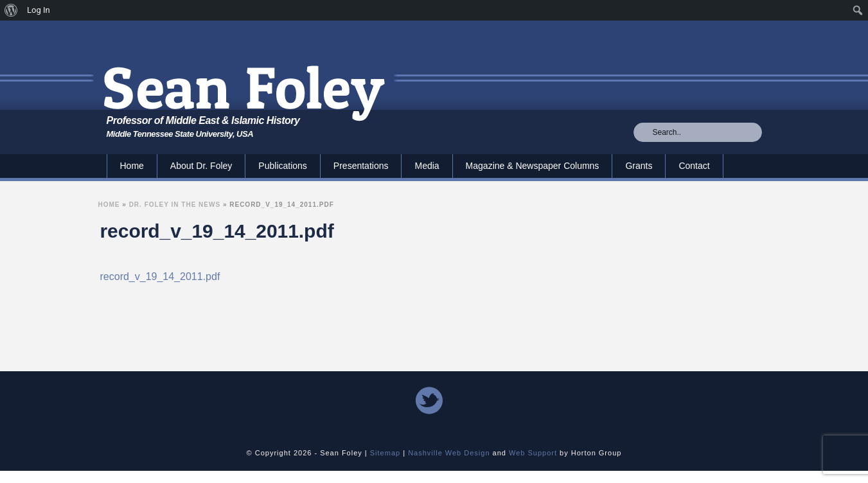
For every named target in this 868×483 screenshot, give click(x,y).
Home (132, 166)
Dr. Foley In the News (175, 205)
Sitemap (385, 453)
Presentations (361, 166)
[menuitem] (11, 10)
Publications (283, 166)
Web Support (533, 453)
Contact (694, 166)
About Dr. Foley (201, 166)
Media (427, 166)
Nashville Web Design (449, 453)
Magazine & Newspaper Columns (533, 166)
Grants (639, 166)
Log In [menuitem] (39, 10)
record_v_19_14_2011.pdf (160, 277)
